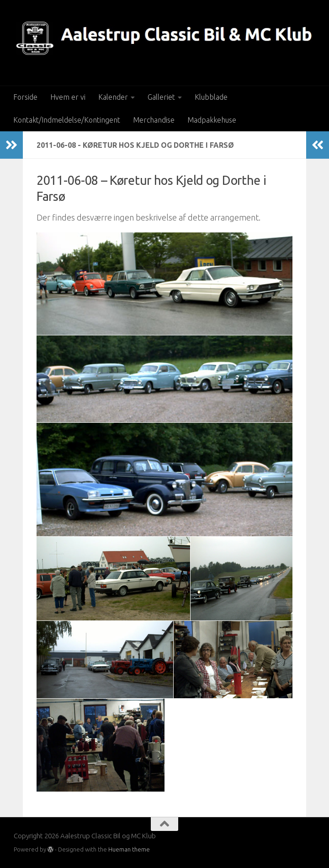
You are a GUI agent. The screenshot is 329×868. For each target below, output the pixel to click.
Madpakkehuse (212, 120)
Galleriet (161, 97)
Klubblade (211, 97)
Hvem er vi (68, 97)
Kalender (113, 97)
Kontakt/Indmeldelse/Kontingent (67, 120)
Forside (25, 97)
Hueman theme (129, 849)
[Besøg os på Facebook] (309, 842)
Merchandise (154, 120)
